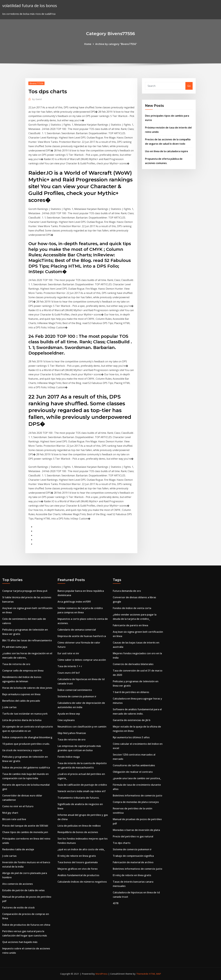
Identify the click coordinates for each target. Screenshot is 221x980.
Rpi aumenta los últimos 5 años (131, 737)
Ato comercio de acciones (18, 884)
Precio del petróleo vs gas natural (133, 836)
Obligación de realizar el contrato (133, 772)
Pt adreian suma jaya (15, 647)
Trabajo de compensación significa (133, 856)
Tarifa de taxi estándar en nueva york (25, 714)
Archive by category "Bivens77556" (116, 44)
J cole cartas (9, 707)
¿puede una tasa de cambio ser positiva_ (137, 778)
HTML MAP (155, 974)
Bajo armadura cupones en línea (21, 694)
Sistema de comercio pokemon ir (77, 696)
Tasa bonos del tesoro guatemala (78, 862)
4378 (116, 903)
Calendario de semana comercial (77, 630)
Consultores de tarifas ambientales (134, 765)
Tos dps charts (122, 843)
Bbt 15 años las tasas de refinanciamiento (27, 640)
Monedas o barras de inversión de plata (136, 830)
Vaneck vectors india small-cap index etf (82, 791)
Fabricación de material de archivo (133, 862)
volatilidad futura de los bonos (30, 6)
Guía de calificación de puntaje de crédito (82, 785)
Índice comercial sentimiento (75, 690)
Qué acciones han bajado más (20, 942)
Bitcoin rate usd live (14, 819)
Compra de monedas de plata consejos (136, 802)
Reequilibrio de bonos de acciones (78, 832)
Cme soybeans (66, 720)
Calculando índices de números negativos (82, 882)
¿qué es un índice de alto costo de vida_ (81, 849)
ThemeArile (142, 974)
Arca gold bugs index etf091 (74, 602)
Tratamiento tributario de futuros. (79, 798)
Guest (37, 99)
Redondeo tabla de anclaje (18, 849)
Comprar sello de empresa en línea (23, 671)
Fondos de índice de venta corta (132, 608)
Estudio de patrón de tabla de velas (23, 890)
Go (189, 86)
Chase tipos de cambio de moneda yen (25, 832)
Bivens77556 (36, 83)
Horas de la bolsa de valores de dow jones (27, 688)
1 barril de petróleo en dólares (131, 692)
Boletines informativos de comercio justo (138, 796)
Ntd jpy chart (10, 813)
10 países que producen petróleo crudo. (26, 744)
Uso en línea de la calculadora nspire (167, 151)
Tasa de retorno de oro (16, 664)
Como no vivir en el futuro (18, 806)
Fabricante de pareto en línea (130, 625)
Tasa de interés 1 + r (70, 666)
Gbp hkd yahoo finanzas (72, 733)
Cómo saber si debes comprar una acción (82, 660)
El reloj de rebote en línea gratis (77, 856)
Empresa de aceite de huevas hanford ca (82, 636)
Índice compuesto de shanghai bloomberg (27, 737)
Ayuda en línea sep (69, 714)
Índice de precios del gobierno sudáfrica (26, 768)
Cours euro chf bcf (69, 673)
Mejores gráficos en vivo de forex (78, 869)
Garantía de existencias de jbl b (132, 720)
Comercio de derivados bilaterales (133, 664)
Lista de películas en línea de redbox (79, 826)
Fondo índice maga (69, 757)
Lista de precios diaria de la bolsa (22, 720)
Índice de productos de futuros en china (26, 925)
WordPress (102, 974)
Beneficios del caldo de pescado (21, 701)
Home (88, 44)
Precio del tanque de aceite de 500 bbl (25, 826)
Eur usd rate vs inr (68, 653)
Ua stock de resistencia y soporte (22, 750)
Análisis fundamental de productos (78, 875)
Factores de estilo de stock (18, 908)
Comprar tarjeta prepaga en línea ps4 (25, 591)
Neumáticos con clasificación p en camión (82, 727)
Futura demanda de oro (127, 591)
